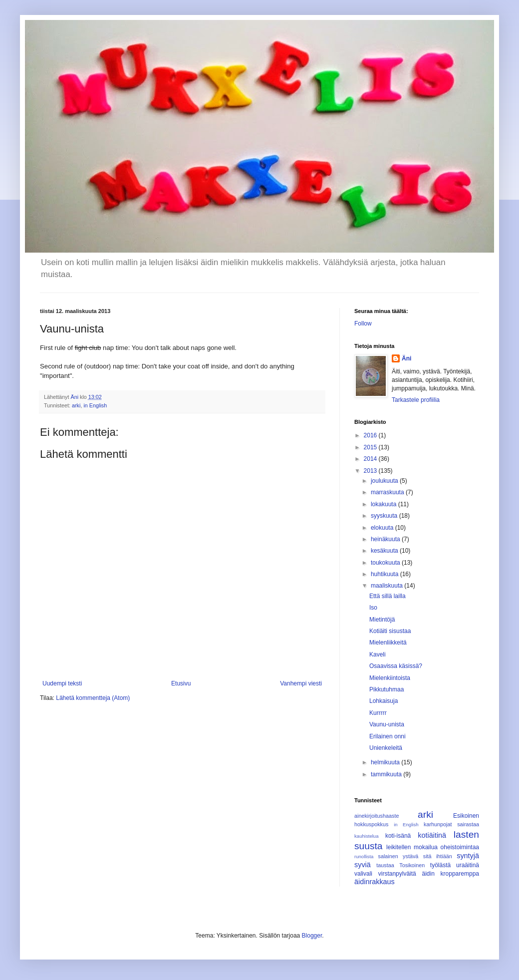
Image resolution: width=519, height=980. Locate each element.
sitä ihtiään (438, 856)
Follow (363, 324)
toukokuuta (386, 563)
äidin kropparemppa (451, 874)
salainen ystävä (398, 856)
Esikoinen (466, 816)
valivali (363, 874)
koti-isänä (398, 836)
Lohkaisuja (384, 701)
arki (76, 405)
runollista (364, 856)
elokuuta (383, 528)
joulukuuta (385, 481)
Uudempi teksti (62, 683)
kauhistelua (367, 836)
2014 (371, 459)
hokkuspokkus (371, 824)
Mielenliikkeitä (388, 643)
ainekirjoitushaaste (377, 816)
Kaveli (378, 654)
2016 (371, 435)
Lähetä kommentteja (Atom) (93, 698)
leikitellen (398, 847)
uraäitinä (468, 865)
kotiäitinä (432, 835)
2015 (371, 447)
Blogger (312, 936)
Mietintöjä (382, 620)
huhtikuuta (386, 574)
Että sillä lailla (388, 596)
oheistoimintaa (460, 847)
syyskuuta (385, 516)
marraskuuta (388, 492)
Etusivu (181, 683)
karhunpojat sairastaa (451, 824)
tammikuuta (387, 774)
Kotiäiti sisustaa (390, 631)
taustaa (385, 865)
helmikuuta (386, 762)
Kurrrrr (378, 713)
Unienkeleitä (386, 748)
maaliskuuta (388, 586)
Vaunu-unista (387, 724)
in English (95, 405)
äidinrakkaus (375, 882)
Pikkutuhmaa (387, 689)
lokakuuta (385, 504)
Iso (373, 608)
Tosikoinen (412, 865)
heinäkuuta (386, 539)
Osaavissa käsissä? (396, 666)
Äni (406, 358)
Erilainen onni (388, 736)
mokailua (426, 847)
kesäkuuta (385, 551)
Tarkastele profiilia (416, 400)
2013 (371, 471)
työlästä (440, 865)
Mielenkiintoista (390, 678)
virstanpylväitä (397, 874)
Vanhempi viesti (301, 683)
